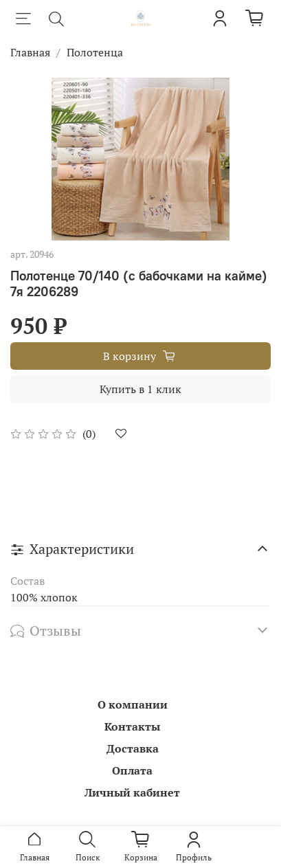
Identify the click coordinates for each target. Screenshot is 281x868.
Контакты (132, 726)
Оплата (132, 770)
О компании (133, 704)
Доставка (133, 748)
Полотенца (95, 52)
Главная (30, 52)
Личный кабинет (132, 792)
